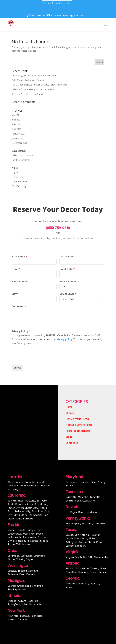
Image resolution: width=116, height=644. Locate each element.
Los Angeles (35, 515)
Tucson (94, 569)
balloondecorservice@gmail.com (67, 16)
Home (69, 407)
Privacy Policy (21, 331)
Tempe (103, 572)
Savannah (82, 584)
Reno (81, 512)
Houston (95, 535)
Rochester (36, 616)
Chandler (71, 572)
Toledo (20, 559)
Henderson (92, 512)
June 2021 (16, 120)
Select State (68, 294)
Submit (17, 368)
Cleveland (26, 556)
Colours (70, 413)
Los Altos (28, 504)
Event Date (67, 269)
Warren (39, 586)
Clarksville (89, 501)
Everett (31, 574)
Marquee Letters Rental (79, 425)
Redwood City (22, 511)
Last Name (67, 257)
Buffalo (25, 616)
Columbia (84, 482)
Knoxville (95, 497)
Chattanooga (73, 501)
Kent (22, 574)
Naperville (35, 604)
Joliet (25, 604)
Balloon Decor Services (23, 155)
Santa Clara (20, 515)
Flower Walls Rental (78, 419)
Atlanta (70, 584)
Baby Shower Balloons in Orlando (28, 80)
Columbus (13, 556)
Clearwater (30, 537)
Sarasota (36, 541)
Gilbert (93, 572)
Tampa (31, 530)
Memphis (83, 497)
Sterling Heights (17, 589)
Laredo (70, 546)
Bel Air (69, 486)
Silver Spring (98, 482)
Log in (15, 172)
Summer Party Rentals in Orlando (28, 94)
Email (16, 269)
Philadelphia (73, 524)
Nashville (71, 497)
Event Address (21, 282)
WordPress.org (19, 186)
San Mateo (41, 504)
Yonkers (12, 619)
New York (13, 616)
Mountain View (30, 508)
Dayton (30, 559)
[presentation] (35, 360)
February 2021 (19, 134)
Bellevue (13, 574)
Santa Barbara (24, 519)
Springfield (14, 604)
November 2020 (20, 143)
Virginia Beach (74, 557)
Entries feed (17, 177)
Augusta (94, 584)
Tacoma (22, 571)
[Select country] (63, 286)
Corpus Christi (87, 542)
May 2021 (16, 124)
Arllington (72, 542)
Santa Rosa (14, 504)
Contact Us (72, 443)
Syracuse (23, 619)
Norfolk (88, 557)
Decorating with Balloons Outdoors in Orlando (34, 75)
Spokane (33, 571)
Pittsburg (87, 524)
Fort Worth (81, 539)
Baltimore (71, 482)
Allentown (100, 524)
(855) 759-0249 (37, 16)
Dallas (69, 535)
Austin (69, 539)
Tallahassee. (23, 544)
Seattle (12, 571)
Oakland (30, 501)
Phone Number (70, 282)
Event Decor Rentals (22, 160)
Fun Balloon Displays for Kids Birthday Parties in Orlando (39, 85)
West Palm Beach (33, 534)
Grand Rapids (25, 586)
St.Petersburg (21, 541)
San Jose (42, 501)
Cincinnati (39, 556)
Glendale (83, 572)
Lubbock (80, 546)
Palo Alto (37, 511)
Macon (69, 587)
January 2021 (18, 138)
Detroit (12, 586)
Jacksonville (15, 537)
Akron (11, 559)
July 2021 (16, 115)
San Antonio (82, 535)
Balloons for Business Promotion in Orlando (33, 89)
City (15, 294)
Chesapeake (101, 557)
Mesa (103, 569)
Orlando (21, 530)
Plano (100, 542)
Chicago (12, 601)
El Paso (93, 539)
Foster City (14, 508)
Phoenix (70, 569)
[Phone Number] (82, 286)
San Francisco (16, 501)
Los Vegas (71, 512)
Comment (19, 306)
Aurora (22, 601)
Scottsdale (82, 569)
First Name (19, 257)
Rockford (33, 601)
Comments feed (20, 181)
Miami (11, 530)
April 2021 (16, 129)
